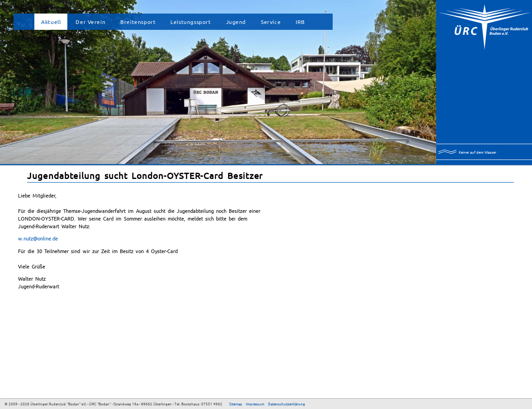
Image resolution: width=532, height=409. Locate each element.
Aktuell (51, 22)
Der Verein (90, 22)
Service (271, 22)
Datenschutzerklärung (287, 404)
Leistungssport (191, 22)
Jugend (236, 22)
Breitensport (138, 22)
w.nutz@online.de (38, 238)
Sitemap (236, 404)
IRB (300, 22)
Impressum (255, 404)
